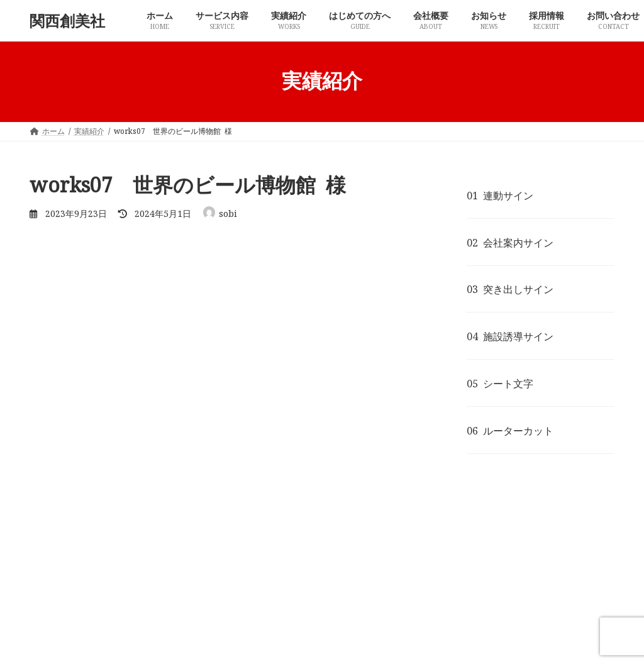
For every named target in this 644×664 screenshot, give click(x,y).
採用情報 (430, 591)
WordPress (190, 643)
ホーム (53, 591)
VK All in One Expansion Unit (367, 643)
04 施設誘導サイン (510, 336)
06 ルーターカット (510, 430)
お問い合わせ (495, 591)
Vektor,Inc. (459, 643)
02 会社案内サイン (510, 242)
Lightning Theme (265, 643)
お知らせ (373, 591)
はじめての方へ (247, 591)
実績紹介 (114, 412)
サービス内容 (114, 591)
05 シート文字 (500, 384)
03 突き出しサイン (510, 289)
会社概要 (316, 591)
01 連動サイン (500, 195)
